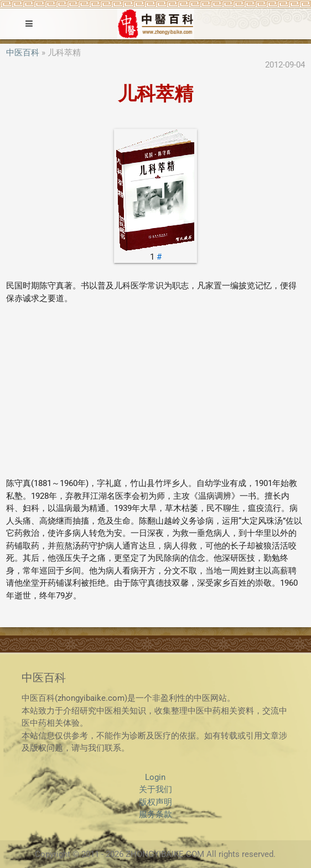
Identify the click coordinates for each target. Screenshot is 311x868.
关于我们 (155, 789)
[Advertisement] (155, 391)
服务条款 (155, 814)
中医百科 (23, 53)
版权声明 (155, 802)
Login (155, 777)
